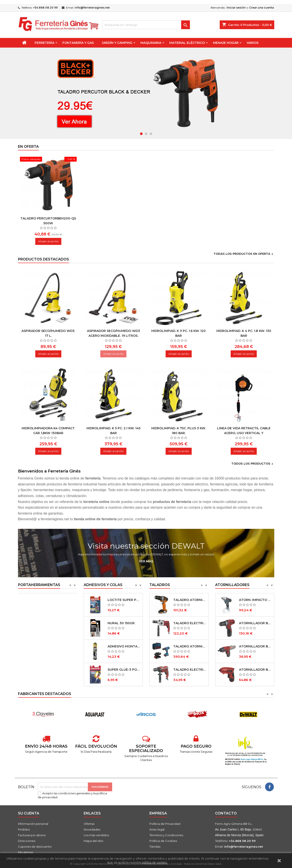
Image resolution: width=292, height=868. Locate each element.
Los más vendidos (96, 835)
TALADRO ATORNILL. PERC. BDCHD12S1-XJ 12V (190, 600)
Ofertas (89, 824)
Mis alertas (25, 852)
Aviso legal (157, 829)
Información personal (33, 824)
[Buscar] (146, 25)
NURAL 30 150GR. (121, 623)
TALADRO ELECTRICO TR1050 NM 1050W (190, 623)
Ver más (146, 561)
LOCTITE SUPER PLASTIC (124, 600)
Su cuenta (29, 813)
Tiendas (155, 847)
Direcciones (27, 841)
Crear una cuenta (262, 8)
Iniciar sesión (236, 8)
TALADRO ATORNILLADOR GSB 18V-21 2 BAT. (190, 646)
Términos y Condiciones (166, 835)
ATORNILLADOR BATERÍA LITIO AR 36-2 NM (256, 646)
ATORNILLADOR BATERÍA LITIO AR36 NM (256, 670)
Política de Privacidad (165, 824)
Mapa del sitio (94, 841)
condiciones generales (74, 793)
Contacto (226, 813)
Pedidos (24, 829)
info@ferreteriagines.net (92, 8)
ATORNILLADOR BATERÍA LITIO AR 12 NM (256, 623)
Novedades (92, 829)
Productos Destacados (43, 259)
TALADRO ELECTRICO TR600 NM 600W (190, 670)
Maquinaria (151, 43)
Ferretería (44, 43)
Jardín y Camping (117, 43)
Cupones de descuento (35, 847)
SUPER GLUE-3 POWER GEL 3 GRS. (124, 670)
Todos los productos (253, 464)
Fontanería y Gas (78, 43)
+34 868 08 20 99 (45, 8)
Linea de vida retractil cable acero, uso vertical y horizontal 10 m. (244, 433)
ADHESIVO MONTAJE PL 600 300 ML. (124, 646)
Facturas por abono (32, 835)
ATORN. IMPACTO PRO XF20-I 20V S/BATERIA (256, 600)
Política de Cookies (163, 841)
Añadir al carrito (48, 241)
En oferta (28, 147)
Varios (253, 43)
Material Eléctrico (187, 43)
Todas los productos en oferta (244, 254)
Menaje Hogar (226, 43)
